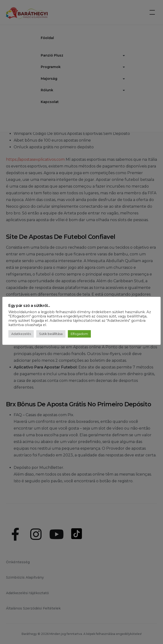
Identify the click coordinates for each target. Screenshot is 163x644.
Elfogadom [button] (79, 334)
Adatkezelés (21, 334)
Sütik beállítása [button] (51, 334)
